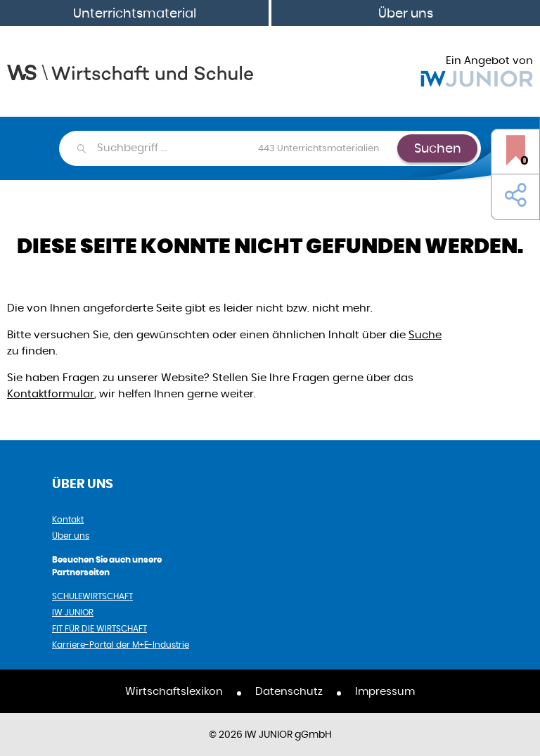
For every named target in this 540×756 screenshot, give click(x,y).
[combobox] (246, 148)
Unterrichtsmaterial (135, 13)
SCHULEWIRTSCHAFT (92, 596)
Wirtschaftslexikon (174, 691)
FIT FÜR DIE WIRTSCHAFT (99, 628)
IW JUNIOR (73, 612)
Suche (425, 334)
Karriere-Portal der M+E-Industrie (121, 645)
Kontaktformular (51, 393)
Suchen (438, 148)
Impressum (385, 691)
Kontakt (68, 519)
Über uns (406, 13)
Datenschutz (289, 691)
